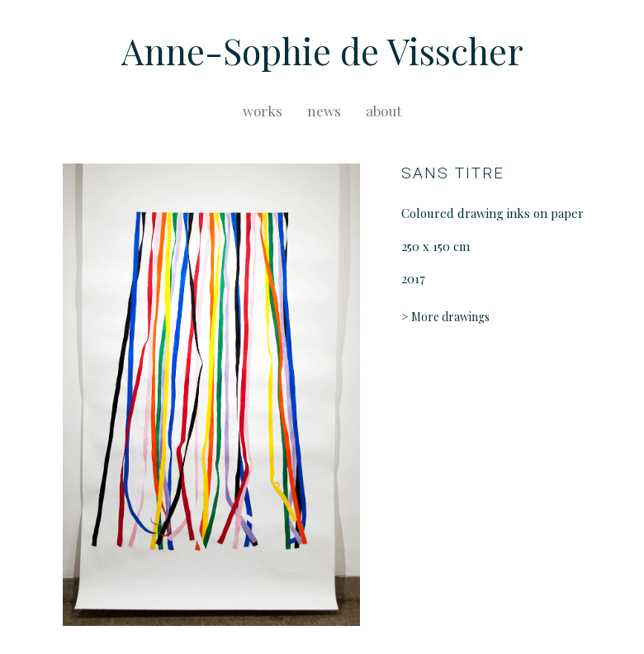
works (263, 111)
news (324, 111)
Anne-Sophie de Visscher (322, 50)
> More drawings (445, 317)
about (384, 111)
